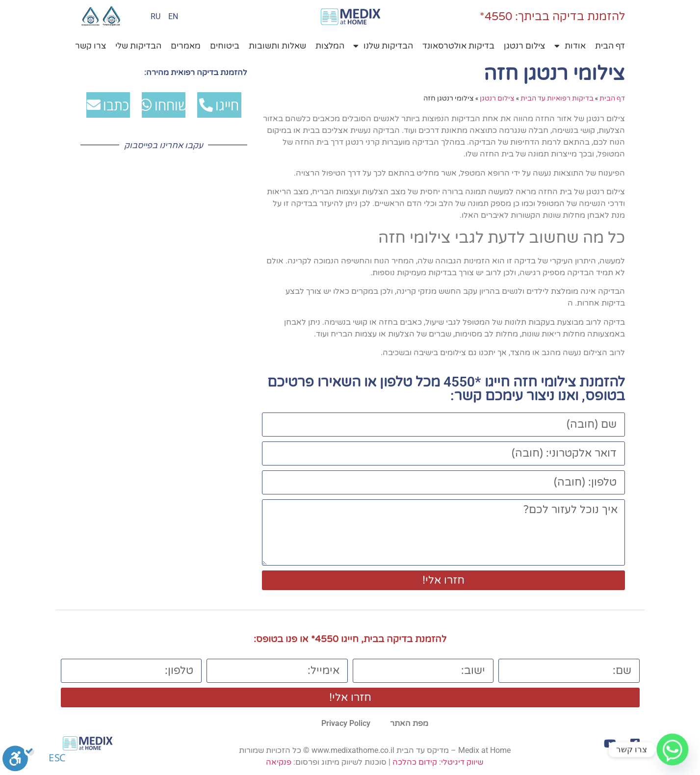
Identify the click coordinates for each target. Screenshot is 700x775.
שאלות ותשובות (277, 46)
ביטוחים (225, 46)
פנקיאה (279, 762)
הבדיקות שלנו (383, 46)
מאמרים (186, 46)
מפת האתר (409, 723)
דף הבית (610, 46)
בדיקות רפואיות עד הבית (557, 98)
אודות (570, 46)
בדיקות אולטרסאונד (458, 46)
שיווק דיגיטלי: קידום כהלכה (438, 762)
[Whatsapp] (673, 749)
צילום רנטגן (524, 46)
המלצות (330, 46)
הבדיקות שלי (138, 46)
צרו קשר (91, 46)
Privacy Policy (346, 723)
